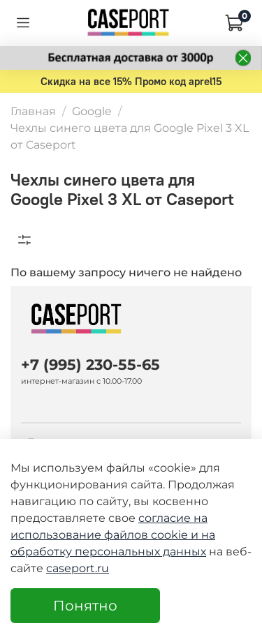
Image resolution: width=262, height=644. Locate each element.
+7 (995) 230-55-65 (90, 365)
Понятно (85, 606)
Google (92, 111)
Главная (33, 111)
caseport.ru (78, 568)
